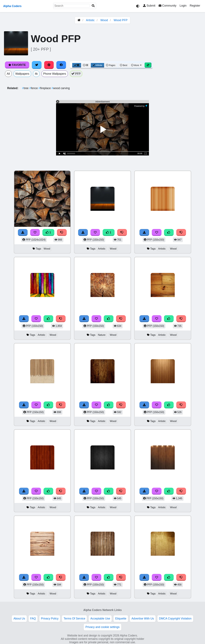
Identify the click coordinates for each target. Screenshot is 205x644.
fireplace (45, 88)
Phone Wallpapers (55, 74)
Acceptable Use (100, 619)
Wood (104, 20)
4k (36, 74)
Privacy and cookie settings (102, 627)
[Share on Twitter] (37, 65)
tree (26, 88)
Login (183, 6)
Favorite (17, 65)
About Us (19, 619)
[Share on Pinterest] (49, 65)
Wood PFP (121, 20)
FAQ (33, 619)
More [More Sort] (137, 65)
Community (167, 6)
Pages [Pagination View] (111, 65)
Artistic (90, 20)
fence (34, 88)
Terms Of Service (74, 619)
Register (195, 6)
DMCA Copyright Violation (175, 619)
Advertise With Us (143, 619)
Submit (149, 6)
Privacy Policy (50, 619)
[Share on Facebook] (61, 65)
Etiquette (121, 619)
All (8, 74)
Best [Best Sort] (124, 65)
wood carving (61, 88)
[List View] (86, 65)
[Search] (93, 6)
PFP (76, 74)
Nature (102, 335)
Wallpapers (22, 74)
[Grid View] (77, 65)
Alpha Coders (12, 6)
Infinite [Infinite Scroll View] (97, 65)
